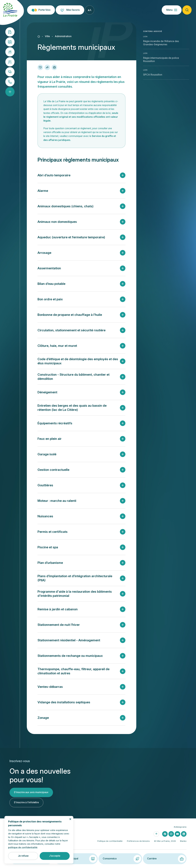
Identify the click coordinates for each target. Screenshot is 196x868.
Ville (47, 36)
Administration (63, 36)
